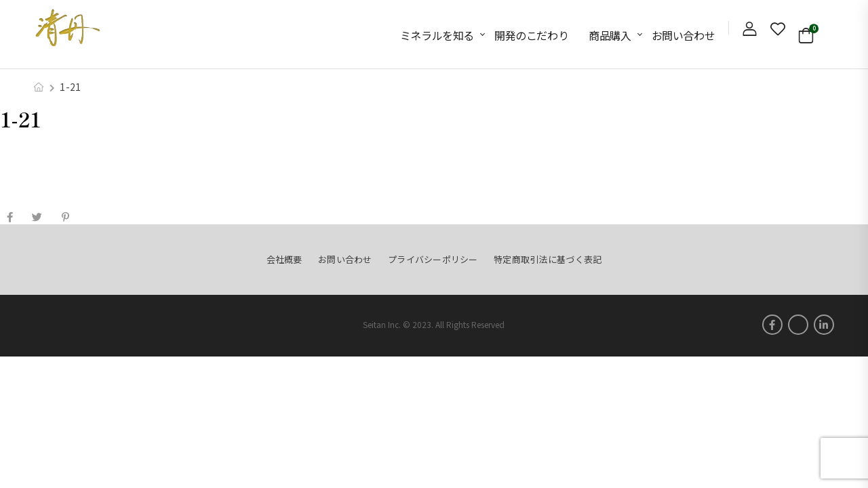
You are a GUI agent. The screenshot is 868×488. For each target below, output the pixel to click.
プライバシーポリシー (433, 259)
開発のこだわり (531, 35)
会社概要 (284, 259)
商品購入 (610, 35)
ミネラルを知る (437, 35)
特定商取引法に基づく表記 (548, 259)
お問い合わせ (684, 35)
